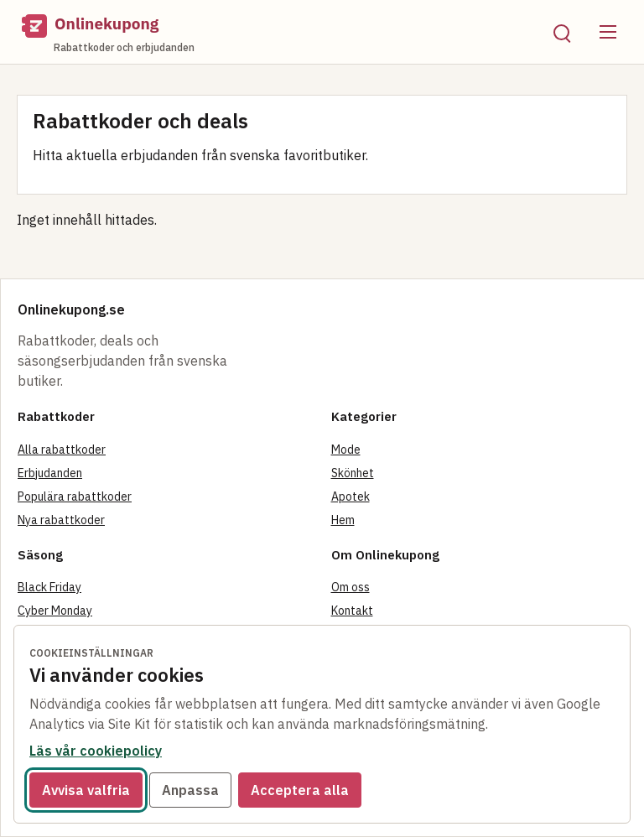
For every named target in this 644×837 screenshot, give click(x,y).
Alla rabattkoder (62, 450)
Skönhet (353, 473)
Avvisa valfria (86, 790)
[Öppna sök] (561, 32)
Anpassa (190, 790)
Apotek (351, 496)
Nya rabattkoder (61, 520)
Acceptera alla (300, 790)
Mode (346, 450)
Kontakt (352, 611)
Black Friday (49, 587)
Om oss (351, 587)
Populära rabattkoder (75, 496)
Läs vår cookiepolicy (96, 751)
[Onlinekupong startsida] (274, 32)
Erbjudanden (50, 473)
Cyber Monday (55, 611)
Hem (343, 520)
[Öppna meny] (608, 32)
